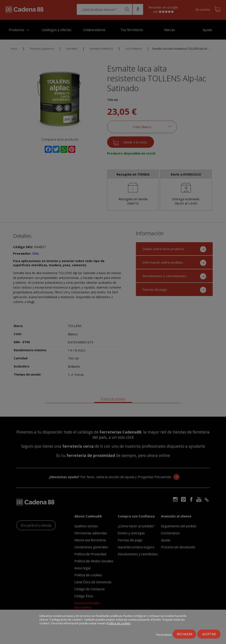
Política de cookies (119, 623)
